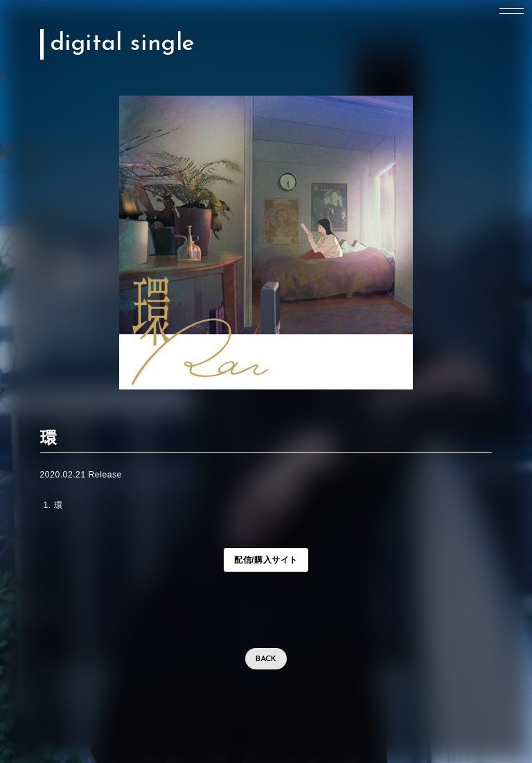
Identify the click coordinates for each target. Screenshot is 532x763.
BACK (266, 659)
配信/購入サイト (266, 560)
